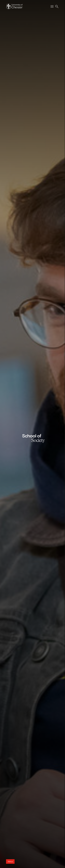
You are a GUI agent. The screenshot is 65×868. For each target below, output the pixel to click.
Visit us (10, 861)
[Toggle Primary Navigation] (52, 7)
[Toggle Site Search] (57, 7)
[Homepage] (14, 7)
